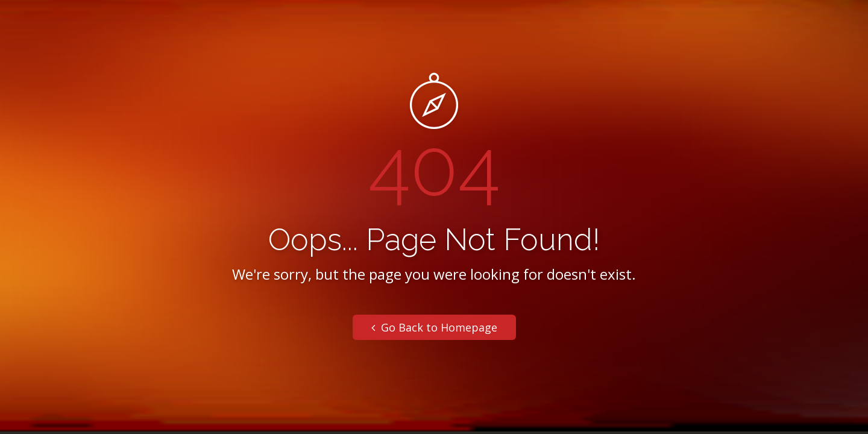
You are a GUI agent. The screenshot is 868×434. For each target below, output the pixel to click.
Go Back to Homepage (434, 327)
